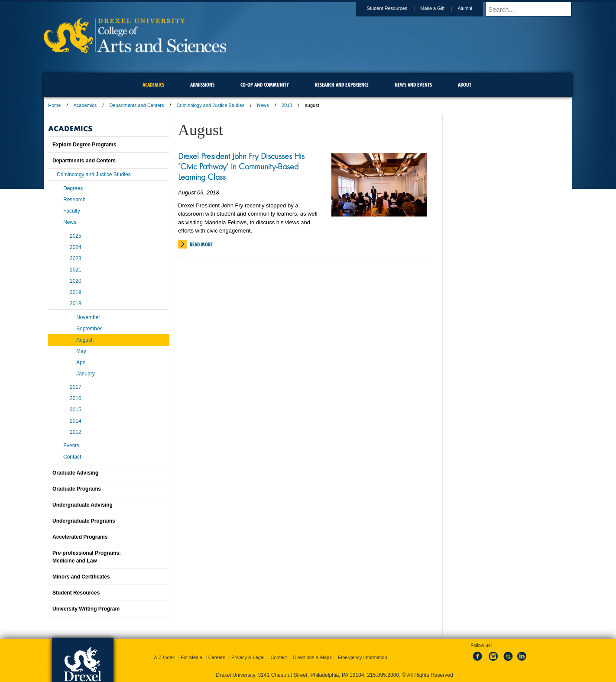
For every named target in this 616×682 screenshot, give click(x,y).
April (81, 362)
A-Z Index (164, 657)
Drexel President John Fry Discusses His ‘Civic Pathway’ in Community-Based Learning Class (241, 166)
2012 (76, 432)
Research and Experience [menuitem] (342, 85)
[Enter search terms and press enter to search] (533, 9)
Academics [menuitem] (153, 85)
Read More (201, 244)
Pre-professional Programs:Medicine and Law (87, 557)
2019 (76, 292)
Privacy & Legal (248, 657)
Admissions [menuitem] (202, 85)
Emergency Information (363, 657)
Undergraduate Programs (84, 521)
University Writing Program (86, 609)
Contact (72, 457)
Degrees (73, 188)
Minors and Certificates (81, 577)
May (81, 351)
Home (54, 105)
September (89, 329)
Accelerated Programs (80, 537)
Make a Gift (441, 8)
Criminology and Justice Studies (211, 105)
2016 (76, 398)
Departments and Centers (136, 105)
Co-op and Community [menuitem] (265, 85)
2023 (76, 259)
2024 (76, 247)
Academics (85, 105)
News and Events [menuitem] (413, 85)
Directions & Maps (312, 657)
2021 (76, 270)
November (88, 317)
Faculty (72, 211)
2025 (76, 236)
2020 (76, 281)
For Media (191, 657)
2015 (76, 410)
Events (71, 446)
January (86, 374)
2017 (76, 387)
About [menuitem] (465, 85)
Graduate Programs (77, 489)
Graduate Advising (75, 473)
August (84, 340)
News (263, 105)
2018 (287, 105)
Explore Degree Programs (84, 145)
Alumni (473, 8)
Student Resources (396, 8)
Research (74, 200)
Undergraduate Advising (83, 505)
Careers (217, 657)
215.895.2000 (383, 675)
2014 (76, 421)
